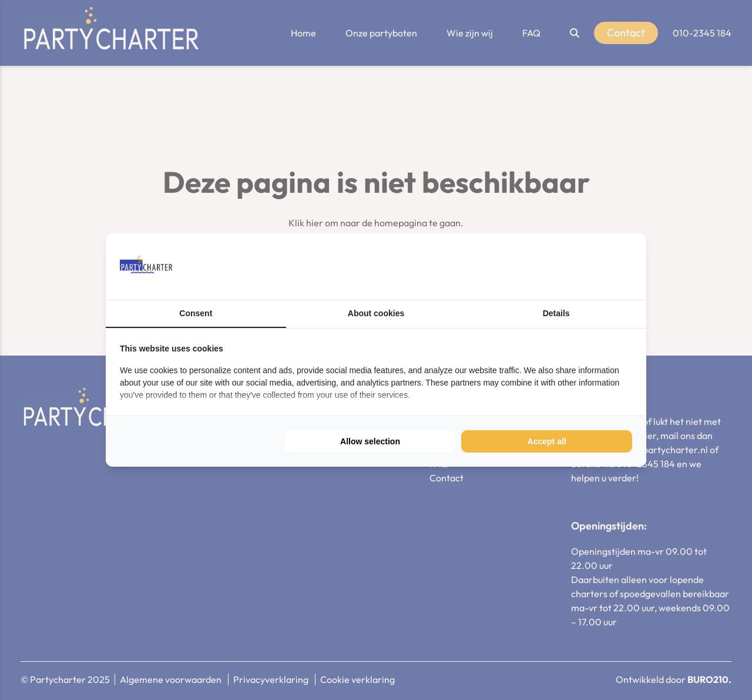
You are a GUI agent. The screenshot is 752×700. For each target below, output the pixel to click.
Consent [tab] (196, 313)
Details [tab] (556, 313)
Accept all (547, 441)
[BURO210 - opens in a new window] (588, 266)
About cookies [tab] (376, 313)
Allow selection (370, 441)
